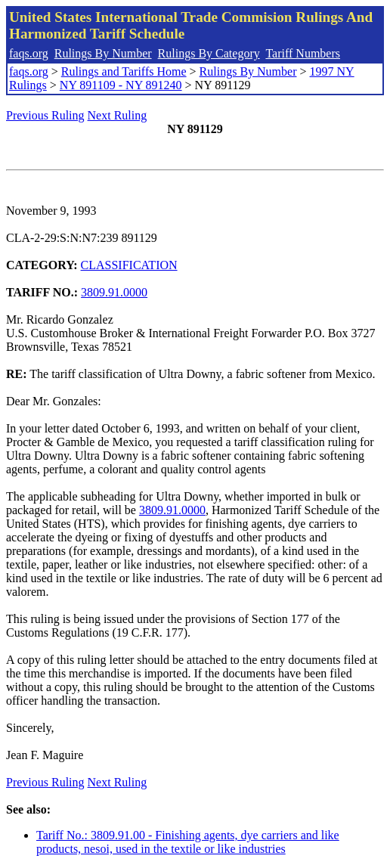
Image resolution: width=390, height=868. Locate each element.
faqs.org (29, 53)
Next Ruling (118, 115)
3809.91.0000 (114, 292)
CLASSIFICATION (129, 265)
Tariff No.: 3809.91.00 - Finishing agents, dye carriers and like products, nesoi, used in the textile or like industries (188, 842)
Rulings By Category (209, 53)
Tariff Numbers (303, 53)
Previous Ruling (45, 115)
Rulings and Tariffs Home (124, 71)
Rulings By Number (103, 53)
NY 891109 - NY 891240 (121, 85)
